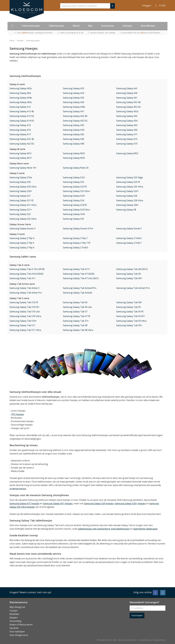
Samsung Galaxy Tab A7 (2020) (79, 274)
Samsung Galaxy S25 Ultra (130, 187)
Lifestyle (127, 26)
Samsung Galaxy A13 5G (22, 116)
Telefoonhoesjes (31, 26)
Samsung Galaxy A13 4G (22, 111)
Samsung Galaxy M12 (21, 153)
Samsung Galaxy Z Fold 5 (76, 248)
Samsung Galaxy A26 (73, 102)
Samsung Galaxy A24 (73, 93)
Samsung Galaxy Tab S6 (75, 302)
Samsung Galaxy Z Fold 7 (129, 243)
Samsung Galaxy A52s (127, 111)
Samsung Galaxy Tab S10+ (23, 321)
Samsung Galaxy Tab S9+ (129, 325)
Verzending (15, 621)
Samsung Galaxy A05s (21, 102)
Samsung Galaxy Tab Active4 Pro (80, 288)
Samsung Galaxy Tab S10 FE (24, 302)
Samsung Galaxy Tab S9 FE (130, 312)
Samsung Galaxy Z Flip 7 (75, 238)
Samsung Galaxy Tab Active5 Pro (133, 288)
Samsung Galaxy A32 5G (75, 121)
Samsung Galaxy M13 (21, 158)
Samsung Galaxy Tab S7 (75, 312)
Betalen (14, 618)
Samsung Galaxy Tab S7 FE (77, 316)
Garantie (14, 628)
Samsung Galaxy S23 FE (75, 187)
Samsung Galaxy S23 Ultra (76, 191)
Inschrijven (137, 615)
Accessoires (108, 26)
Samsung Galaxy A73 (127, 144)
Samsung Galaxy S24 (73, 200)
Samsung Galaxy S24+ (74, 214)
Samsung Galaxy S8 (126, 210)
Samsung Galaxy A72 (127, 139)
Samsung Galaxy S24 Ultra (76, 210)
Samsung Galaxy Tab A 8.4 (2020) (26, 274)
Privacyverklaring (159, 640)
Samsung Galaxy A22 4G (22, 139)
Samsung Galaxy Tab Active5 (78, 293)
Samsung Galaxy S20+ (21, 191)
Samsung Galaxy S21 (20, 196)
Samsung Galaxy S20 (20, 182)
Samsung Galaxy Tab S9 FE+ (131, 316)
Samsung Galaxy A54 (127, 121)
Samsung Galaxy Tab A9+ (129, 278)
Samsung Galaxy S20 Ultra (23, 187)
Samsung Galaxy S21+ (21, 210)
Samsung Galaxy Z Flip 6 (22, 248)
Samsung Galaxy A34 (73, 130)
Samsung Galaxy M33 (74, 158)
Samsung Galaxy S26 (127, 196)
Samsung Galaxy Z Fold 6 (129, 238)
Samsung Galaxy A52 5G (128, 107)
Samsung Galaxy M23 (74, 153)
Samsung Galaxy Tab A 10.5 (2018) (27, 269)
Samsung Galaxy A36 (73, 139)
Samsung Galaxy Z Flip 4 (22, 238)
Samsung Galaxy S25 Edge (130, 177)
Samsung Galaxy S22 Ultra (23, 219)
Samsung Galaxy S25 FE (128, 182)
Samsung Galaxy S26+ (127, 205)
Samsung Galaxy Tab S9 (128, 307)
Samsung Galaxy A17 (20, 134)
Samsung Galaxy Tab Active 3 (24, 288)
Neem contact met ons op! (35, 592)
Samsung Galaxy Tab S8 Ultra (78, 330)
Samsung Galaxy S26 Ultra (130, 200)
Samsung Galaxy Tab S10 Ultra (25, 316)
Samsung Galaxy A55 (127, 125)
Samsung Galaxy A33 (73, 125)
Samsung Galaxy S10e (21, 177)
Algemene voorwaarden (127, 640)
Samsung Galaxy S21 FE (22, 200)
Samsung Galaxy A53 (127, 116)
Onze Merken (148, 26)
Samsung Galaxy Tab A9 (129, 274)
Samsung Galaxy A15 (20, 125)
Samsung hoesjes (33, 41)
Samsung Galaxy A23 (73, 88)
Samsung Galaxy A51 (127, 98)
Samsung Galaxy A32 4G (75, 116)
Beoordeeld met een (141, 33)
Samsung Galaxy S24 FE (75, 205)
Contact (14, 611)
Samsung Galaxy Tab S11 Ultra (25, 330)
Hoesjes (20, 41)
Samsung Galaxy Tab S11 (22, 325)
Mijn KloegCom (17, 607)
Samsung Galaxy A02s (21, 88)
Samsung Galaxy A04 (20, 93)
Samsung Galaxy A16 (20, 130)
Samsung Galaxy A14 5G (22, 121)
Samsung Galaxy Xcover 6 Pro (78, 228)
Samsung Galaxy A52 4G (128, 102)
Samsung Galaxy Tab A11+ (76, 269)
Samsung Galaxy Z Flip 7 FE (77, 243)
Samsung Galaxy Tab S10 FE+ (25, 307)
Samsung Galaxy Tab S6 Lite (77, 307)
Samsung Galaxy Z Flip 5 (22, 243)
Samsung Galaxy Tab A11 (22, 278)
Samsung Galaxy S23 (73, 182)
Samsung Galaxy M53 (127, 153)
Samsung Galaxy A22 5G (22, 144)
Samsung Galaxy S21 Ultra (23, 205)
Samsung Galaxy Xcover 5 (23, 228)
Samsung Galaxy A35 (73, 134)
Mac (90, 26)
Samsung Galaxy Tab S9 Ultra (131, 321)
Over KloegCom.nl (19, 635)
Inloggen (147, 5)
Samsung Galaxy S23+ (74, 196)
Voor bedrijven (17, 632)
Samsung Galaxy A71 (127, 134)
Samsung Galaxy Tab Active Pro (26, 293)
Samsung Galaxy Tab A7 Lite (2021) (81, 278)
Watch (76, 26)
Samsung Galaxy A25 (73, 98)
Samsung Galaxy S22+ (74, 177)
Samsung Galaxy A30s (74, 107)
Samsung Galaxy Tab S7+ (76, 321)
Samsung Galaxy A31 (73, 111)
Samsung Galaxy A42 (127, 93)
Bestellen (14, 614)
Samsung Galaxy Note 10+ (23, 168)
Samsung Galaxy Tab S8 (75, 325)
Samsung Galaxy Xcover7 (129, 228)
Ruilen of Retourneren (21, 625)
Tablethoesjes (56, 26)
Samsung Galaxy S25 (73, 219)
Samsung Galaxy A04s (21, 98)
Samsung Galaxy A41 (127, 88)
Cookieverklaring (144, 640)
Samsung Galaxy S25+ (127, 191)
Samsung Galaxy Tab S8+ (129, 302)
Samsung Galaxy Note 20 (76, 168)
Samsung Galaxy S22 (20, 214)
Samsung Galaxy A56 (127, 130)
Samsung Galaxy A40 (73, 144)
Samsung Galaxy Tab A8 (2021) (132, 269)
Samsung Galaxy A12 (20, 107)
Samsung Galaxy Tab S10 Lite (25, 312)
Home (12, 41)
